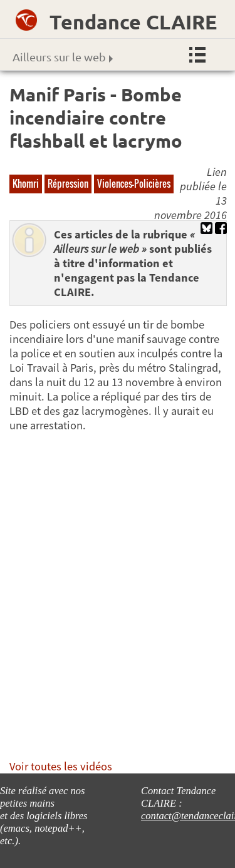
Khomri (26, 183)
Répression (68, 183)
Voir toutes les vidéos (61, 766)
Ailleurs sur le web (63, 57)
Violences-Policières (134, 183)
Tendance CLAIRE (133, 22)
